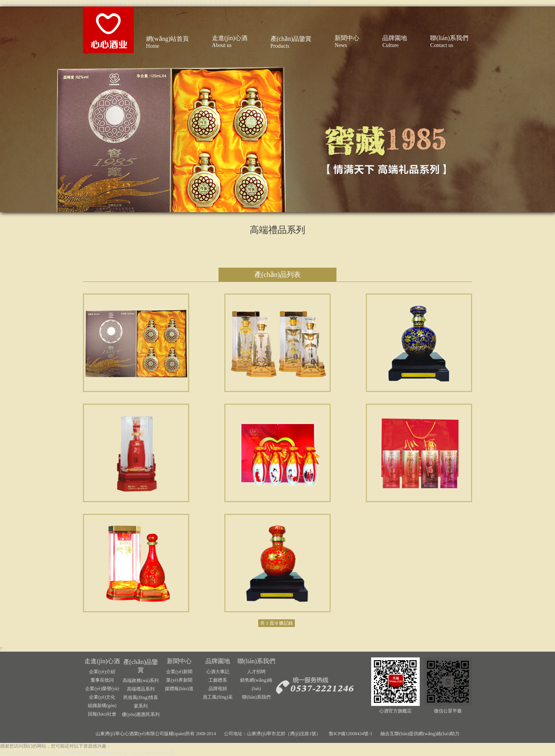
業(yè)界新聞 (179, 680)
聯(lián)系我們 (256, 661)
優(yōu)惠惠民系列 (141, 714)
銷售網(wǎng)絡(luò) (256, 684)
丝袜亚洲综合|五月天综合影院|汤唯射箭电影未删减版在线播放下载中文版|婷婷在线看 (87, 753)
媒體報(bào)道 (179, 689)
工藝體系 (218, 680)
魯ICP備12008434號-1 (351, 734)
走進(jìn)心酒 (102, 661)
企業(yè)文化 (102, 697)
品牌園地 (218, 661)
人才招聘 (256, 672)
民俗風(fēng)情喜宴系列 (140, 702)
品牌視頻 (218, 689)
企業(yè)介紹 (102, 672)
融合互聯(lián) (395, 734)
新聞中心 (179, 661)
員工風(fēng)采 (218, 697)
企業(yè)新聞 (179, 672)
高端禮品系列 (141, 689)
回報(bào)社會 (102, 714)
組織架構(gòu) (102, 706)
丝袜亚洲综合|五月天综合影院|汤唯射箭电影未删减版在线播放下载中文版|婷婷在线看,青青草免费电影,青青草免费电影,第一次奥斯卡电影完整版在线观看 (156, 3)
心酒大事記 (218, 672)
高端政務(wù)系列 (141, 681)
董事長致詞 (102, 680)
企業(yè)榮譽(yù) (102, 689)
